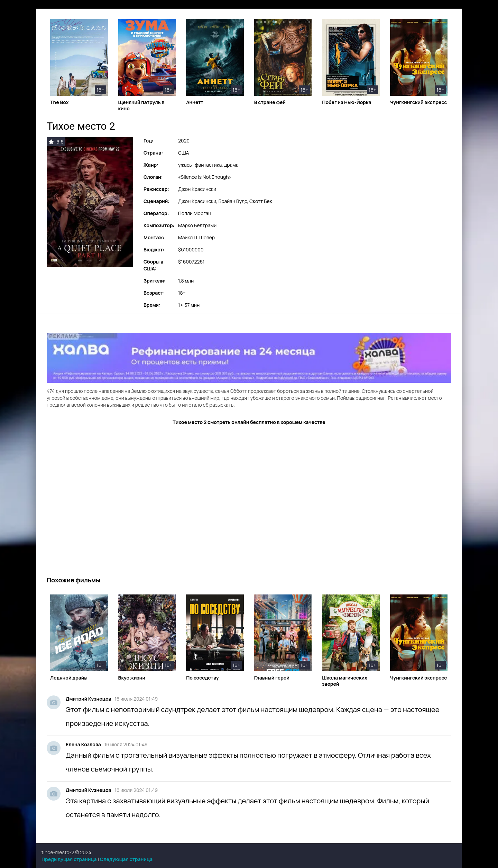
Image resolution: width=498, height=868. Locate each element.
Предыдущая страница (69, 859)
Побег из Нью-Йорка (347, 102)
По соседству (202, 678)
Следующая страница (126, 859)
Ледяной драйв (68, 678)
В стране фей (270, 102)
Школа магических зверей (344, 681)
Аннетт (195, 102)
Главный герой (272, 678)
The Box (59, 102)
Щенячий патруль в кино (141, 105)
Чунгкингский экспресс (418, 102)
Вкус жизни (132, 678)
